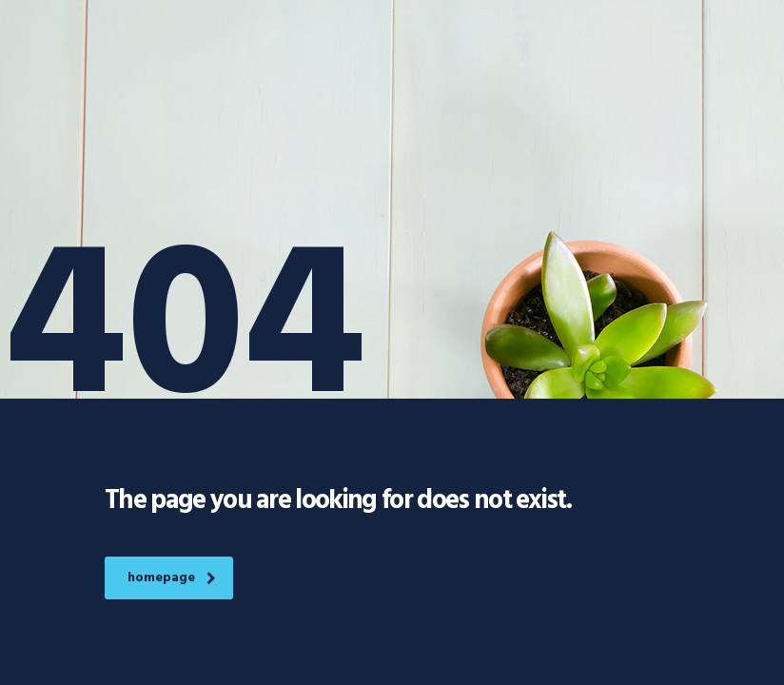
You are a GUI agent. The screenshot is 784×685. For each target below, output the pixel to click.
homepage (172, 578)
